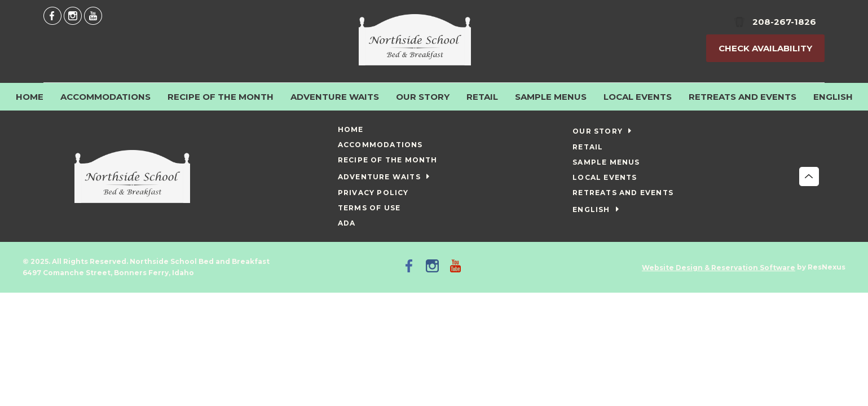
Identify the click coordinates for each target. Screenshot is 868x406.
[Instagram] (73, 15)
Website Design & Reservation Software (719, 268)
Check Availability (765, 48)
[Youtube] (93, 15)
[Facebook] (52, 15)
